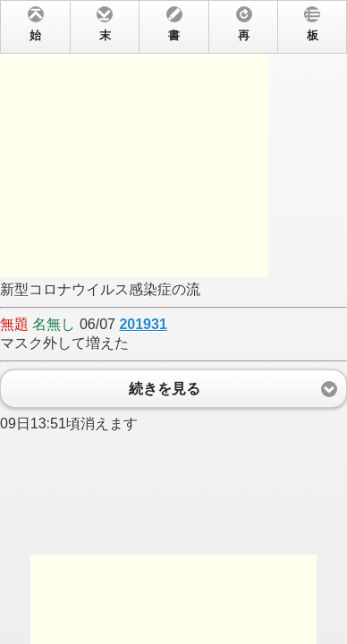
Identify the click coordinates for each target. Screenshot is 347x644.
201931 (143, 324)
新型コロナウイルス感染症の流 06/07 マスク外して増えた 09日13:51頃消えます (173, 322)
